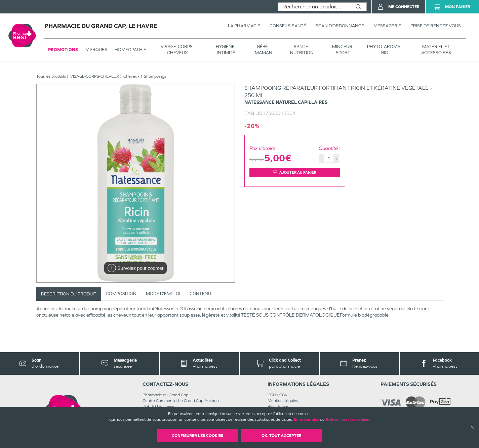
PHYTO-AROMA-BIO (385, 50)
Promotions (63, 50)
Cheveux (131, 76)
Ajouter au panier (295, 172)
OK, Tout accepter (282, 436)
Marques (96, 50)
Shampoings (155, 76)
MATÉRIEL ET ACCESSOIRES (436, 50)
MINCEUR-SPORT (343, 50)
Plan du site (278, 406)
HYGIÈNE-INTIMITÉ (226, 50)
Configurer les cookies (197, 436)
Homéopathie (130, 50)
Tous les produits (51, 76)
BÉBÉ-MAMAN (264, 50)
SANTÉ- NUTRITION (302, 50)
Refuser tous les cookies (348, 419)
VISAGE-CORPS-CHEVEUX (177, 50)
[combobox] (314, 7)
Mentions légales (283, 401)
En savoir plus (306, 419)
